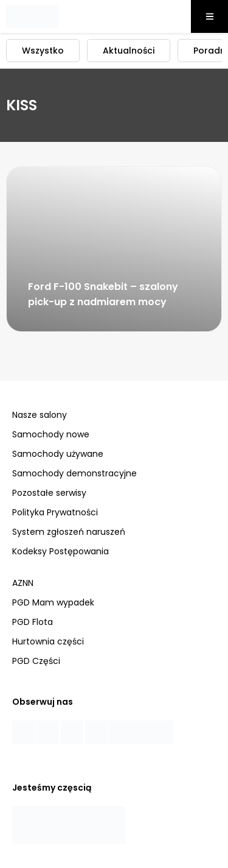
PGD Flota (33, 622)
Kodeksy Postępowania (60, 551)
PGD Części (36, 661)
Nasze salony (40, 415)
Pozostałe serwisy (49, 493)
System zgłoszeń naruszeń (69, 532)
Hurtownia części (48, 641)
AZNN (23, 583)
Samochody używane (58, 454)
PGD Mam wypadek (53, 602)
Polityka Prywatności (55, 512)
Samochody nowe (51, 434)
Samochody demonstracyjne (74, 473)
